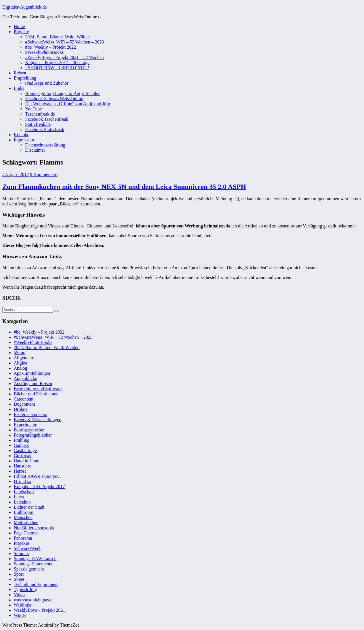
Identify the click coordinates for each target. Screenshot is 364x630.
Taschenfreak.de (40, 114)
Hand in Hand (27, 461)
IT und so (22, 481)
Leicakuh (22, 502)
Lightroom (23, 512)
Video (19, 595)
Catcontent (24, 399)
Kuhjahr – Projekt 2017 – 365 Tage (57, 63)
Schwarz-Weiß (27, 548)
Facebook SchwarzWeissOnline (54, 99)
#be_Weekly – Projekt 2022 (51, 47)
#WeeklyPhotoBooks (44, 52)
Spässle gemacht (29, 569)
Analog (20, 368)
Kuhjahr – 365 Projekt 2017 (39, 487)
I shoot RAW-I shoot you (37, 476)
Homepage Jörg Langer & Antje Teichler (62, 93)
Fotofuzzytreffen (29, 430)
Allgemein (23, 358)
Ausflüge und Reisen (33, 384)
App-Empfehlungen (32, 373)
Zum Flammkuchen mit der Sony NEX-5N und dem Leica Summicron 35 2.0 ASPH (124, 187)
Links (19, 88)
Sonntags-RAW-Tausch (35, 559)
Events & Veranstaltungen (38, 420)
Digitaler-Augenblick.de (25, 7)
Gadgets (21, 445)
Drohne (21, 409)
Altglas (20, 363)
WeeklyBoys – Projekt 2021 (39, 610)
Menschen (23, 517)
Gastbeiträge (25, 450)
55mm (20, 353)
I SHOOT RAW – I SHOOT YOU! (57, 68)
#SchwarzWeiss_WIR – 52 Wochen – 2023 (65, 42)
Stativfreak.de (38, 124)
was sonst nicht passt (33, 600)
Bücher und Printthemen (36, 394)
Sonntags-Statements (33, 564)
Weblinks (22, 605)
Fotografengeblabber (33, 435)
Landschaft (24, 492)
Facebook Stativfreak (45, 129)
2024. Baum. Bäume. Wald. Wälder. (58, 37)
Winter (20, 615)
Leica (19, 497)
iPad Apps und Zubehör (47, 83)
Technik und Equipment (36, 584)
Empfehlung (25, 78)
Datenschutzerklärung (45, 145)
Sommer (21, 553)
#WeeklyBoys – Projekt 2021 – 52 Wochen (64, 57)
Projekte (21, 32)
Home (19, 26)
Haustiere (22, 466)
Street (19, 579)
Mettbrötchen (26, 523)
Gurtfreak (23, 456)
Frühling (22, 440)
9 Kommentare (44, 174)
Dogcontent (24, 404)
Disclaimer (35, 150)
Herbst (20, 471)
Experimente (25, 425)
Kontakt (21, 135)
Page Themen (26, 533)
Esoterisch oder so (30, 414)
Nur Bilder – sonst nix (34, 528)
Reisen (20, 73)
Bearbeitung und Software (38, 389)
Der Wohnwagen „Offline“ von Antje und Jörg (68, 104)
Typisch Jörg (25, 590)
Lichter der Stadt (29, 507)
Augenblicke (25, 378)
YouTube (33, 109)
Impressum (24, 140)
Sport (19, 574)
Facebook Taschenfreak (47, 119)
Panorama (23, 538)
